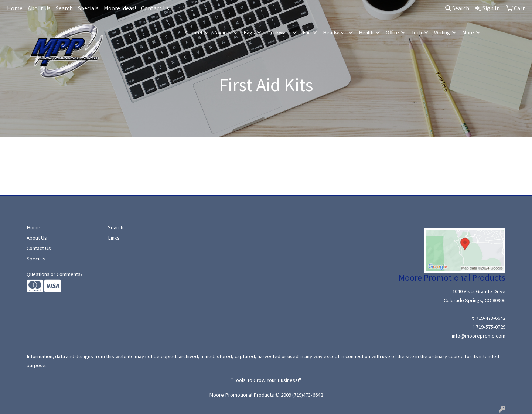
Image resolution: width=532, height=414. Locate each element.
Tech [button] (417, 32)
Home (15, 8)
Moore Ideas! (120, 8)
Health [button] (366, 32)
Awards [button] (223, 32)
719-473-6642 (491, 318)
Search (64, 8)
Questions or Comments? (55, 274)
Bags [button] (249, 32)
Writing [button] (442, 32)
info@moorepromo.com (479, 336)
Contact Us (155, 8)
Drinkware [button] (279, 32)
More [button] (468, 32)
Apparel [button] (193, 32)
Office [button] (392, 32)
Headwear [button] (335, 32)
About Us (39, 8)
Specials (88, 8)
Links (114, 238)
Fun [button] (307, 32)
